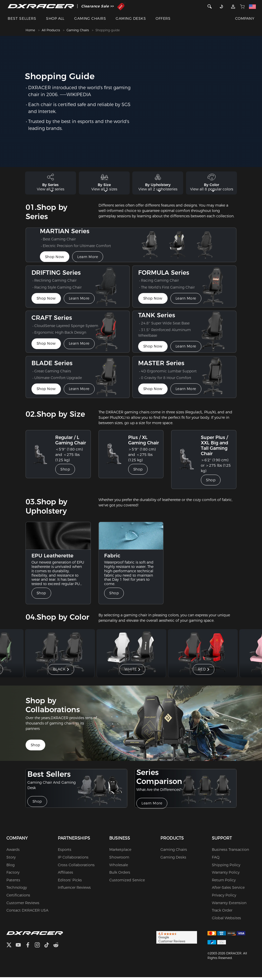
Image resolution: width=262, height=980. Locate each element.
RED (203, 672)
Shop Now (55, 260)
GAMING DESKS (131, 18)
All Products (51, 30)
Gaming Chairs (78, 30)
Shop (66, 472)
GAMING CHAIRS (90, 18)
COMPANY (245, 18)
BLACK (60, 672)
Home (30, 30)
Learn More (90, 260)
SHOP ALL (55, 18)
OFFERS (163, 18)
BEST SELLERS (22, 18)
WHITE (132, 672)
